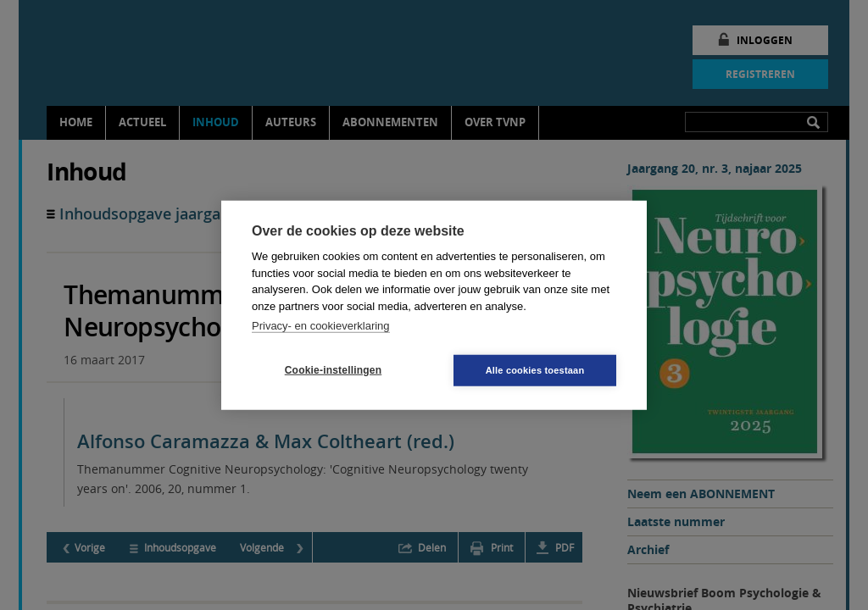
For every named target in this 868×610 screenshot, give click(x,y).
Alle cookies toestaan (535, 369)
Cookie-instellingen (333, 370)
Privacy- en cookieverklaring (321, 326)
